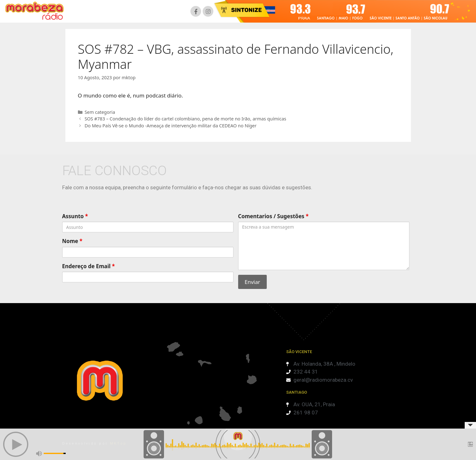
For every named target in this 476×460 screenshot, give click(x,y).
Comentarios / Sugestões (274, 216)
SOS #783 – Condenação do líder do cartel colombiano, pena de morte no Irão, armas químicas (185, 119)
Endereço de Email (89, 266)
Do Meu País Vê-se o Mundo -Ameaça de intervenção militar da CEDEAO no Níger (170, 126)
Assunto (75, 216)
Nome (72, 241)
